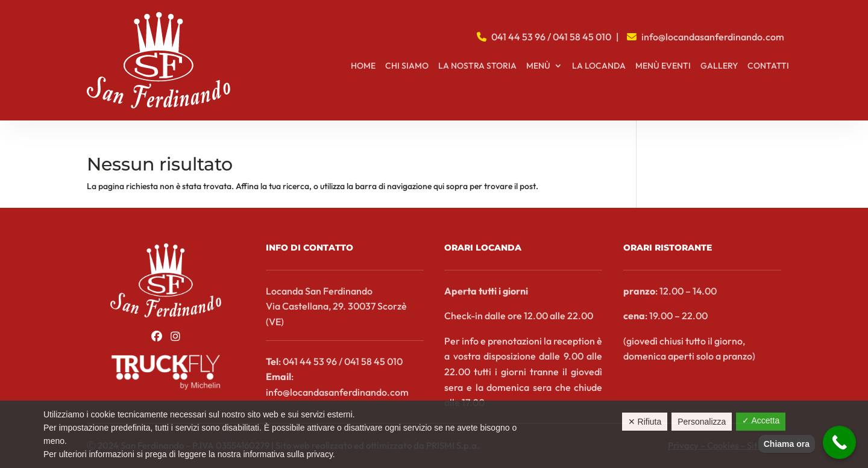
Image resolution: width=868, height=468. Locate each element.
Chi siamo (407, 66)
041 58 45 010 (582, 37)
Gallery (719, 66)
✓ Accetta (761, 420)
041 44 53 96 (518, 37)
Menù (538, 66)
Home (363, 66)
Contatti (768, 66)
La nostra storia (477, 66)
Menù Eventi (663, 66)
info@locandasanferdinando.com (713, 37)
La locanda (599, 66)
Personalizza (702, 422)
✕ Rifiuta (645, 422)
